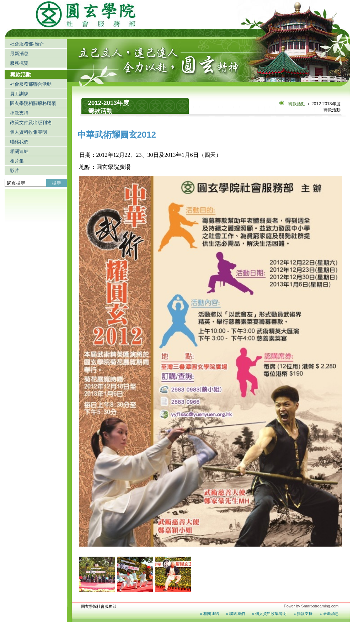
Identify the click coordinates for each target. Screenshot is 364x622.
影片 (15, 171)
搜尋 (57, 183)
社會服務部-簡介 (27, 44)
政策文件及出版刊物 (31, 123)
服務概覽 (19, 63)
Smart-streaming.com (320, 606)
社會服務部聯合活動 (31, 84)
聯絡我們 (19, 142)
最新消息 (19, 54)
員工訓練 (19, 94)
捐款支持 (19, 113)
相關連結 (19, 151)
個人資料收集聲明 (28, 132)
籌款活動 (21, 75)
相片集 (17, 161)
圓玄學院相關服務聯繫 (33, 103)
